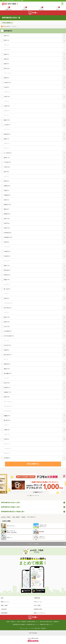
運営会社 (43, 628)
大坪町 (64, 83)
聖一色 (64, 289)
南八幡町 (64, 373)
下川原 (64, 162)
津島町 (64, 186)
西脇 (64, 280)
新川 (64, 172)
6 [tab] (35, 496)
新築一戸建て (4, 605)
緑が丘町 (64, 355)
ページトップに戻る (33, 544)
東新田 (64, 205)
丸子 (64, 327)
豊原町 (64, 214)
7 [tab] (37, 496)
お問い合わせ (37, 628)
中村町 (64, 252)
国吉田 (64, 134)
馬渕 (64, 322)
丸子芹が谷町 (64, 336)
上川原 (64, 125)
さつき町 (64, 153)
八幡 (64, 430)
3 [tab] (31, 496)
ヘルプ (32, 628)
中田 (64, 228)
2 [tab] (29, 496)
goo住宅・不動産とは (11, 622)
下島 (64, 167)
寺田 (64, 200)
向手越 (64, 458)
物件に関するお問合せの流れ (46, 622)
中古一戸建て (37, 605)
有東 (64, 78)
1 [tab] (28, 496)
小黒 (64, 97)
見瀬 (64, 350)
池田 (64, 54)
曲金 (64, 317)
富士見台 (64, 308)
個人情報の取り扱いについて (33, 624)
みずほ (64, 345)
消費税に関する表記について (46, 624)
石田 (64, 59)
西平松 (64, 275)
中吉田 (64, 256)
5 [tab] (34, 496)
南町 (64, 369)
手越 (64, 190)
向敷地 (64, 392)
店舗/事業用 (4, 613)
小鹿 (64, 106)
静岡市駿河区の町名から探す (11, 503)
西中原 (64, 270)
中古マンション (38, 602)
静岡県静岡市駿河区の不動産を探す (13, 512)
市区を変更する (8, 23)
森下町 (64, 420)
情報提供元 (56, 622)
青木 (64, 36)
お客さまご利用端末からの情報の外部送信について (28, 622)
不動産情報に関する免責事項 (19, 624)
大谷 (64, 87)
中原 (64, 242)
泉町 (64, 64)
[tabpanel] (33, 484)
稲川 (64, 69)
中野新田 (64, 237)
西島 (64, 266)
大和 (64, 439)
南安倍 (64, 364)
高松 (64, 181)
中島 (64, 223)
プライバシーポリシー (24, 628)
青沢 (64, 40)
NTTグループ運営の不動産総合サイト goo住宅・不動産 (13, 1)
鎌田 (64, 120)
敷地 (64, 158)
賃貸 (2, 598)
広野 (64, 298)
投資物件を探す (38, 609)
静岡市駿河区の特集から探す (11, 507)
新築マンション (5, 602)
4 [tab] (32, 496)
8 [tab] (38, 496)
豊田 (64, 209)
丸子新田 (64, 331)
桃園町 (64, 416)
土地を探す (4, 609)
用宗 (64, 397)
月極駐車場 (37, 598)
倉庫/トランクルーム (40, 613)
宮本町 (64, 388)
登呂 (64, 219)
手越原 (64, 195)
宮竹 (64, 383)
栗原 (64, 139)
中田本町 (64, 233)
